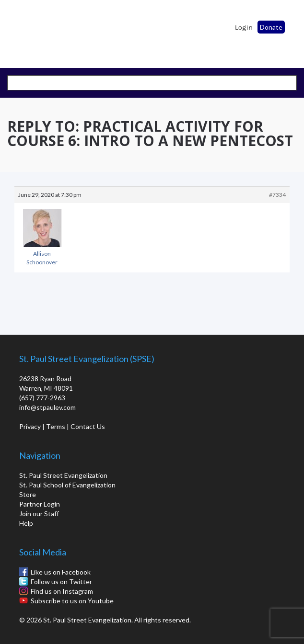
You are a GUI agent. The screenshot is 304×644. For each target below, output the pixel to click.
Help (26, 523)
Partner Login (40, 504)
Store (28, 494)
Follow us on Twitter (61, 582)
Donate (271, 27)
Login (244, 27)
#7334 (277, 195)
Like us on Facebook (61, 572)
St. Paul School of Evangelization (34, 31)
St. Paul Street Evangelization (63, 475)
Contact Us (88, 426)
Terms (56, 426)
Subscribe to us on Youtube (72, 601)
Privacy (30, 426)
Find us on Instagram (62, 591)
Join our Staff (39, 514)
